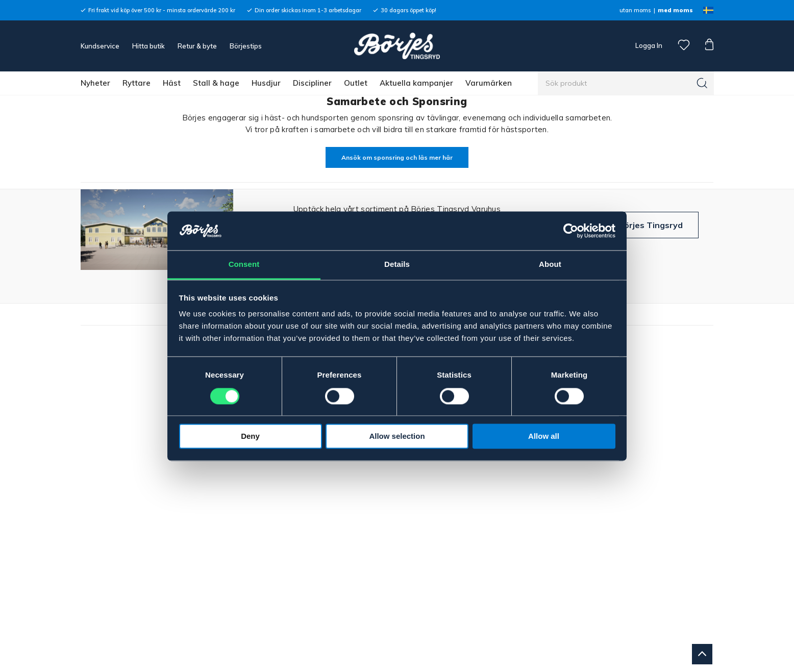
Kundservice (100, 46)
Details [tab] (397, 265)
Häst (172, 83)
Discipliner (312, 83)
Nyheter (95, 83)
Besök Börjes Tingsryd (637, 225)
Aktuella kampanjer (416, 83)
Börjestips (246, 46)
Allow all (544, 437)
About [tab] (550, 265)
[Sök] (702, 83)
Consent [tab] (244, 265)
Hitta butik (148, 46)
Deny (250, 437)
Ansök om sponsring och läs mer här (397, 157)
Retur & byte (197, 46)
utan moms (635, 10)
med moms (675, 10)
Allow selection (397, 437)
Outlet (356, 83)
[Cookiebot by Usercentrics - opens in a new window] (571, 231)
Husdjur (266, 83)
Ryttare (137, 83)
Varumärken (489, 83)
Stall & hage (216, 83)
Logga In (648, 45)
